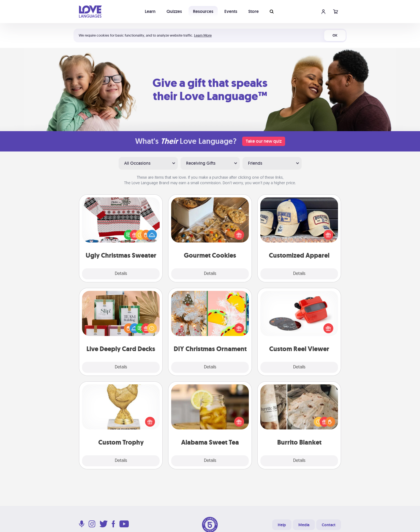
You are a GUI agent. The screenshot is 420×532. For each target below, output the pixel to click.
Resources (203, 11)
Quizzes (174, 11)
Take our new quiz (264, 141)
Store (253, 11)
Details (121, 274)
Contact (329, 525)
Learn (150, 11)
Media (304, 525)
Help (282, 525)
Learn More (203, 35)
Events (231, 11)
